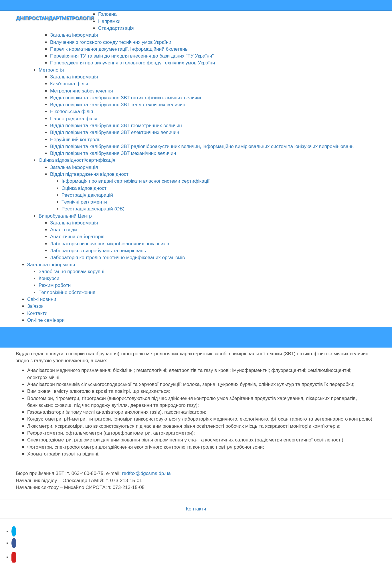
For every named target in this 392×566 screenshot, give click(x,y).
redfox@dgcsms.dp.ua (146, 473)
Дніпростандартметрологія (55, 18)
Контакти (196, 509)
